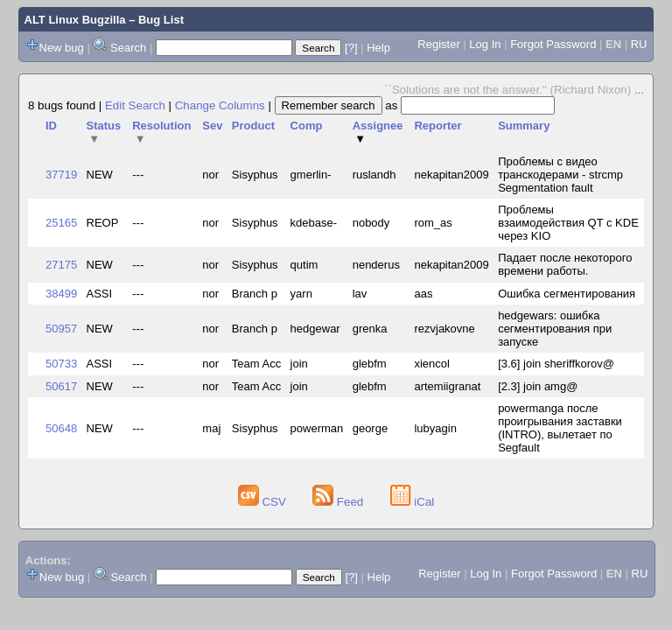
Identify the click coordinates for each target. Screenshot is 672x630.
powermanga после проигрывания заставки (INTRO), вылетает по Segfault (560, 428)
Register (438, 44)
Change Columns (220, 105)
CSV (264, 502)
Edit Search (135, 105)
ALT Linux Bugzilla (75, 20)
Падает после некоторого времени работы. (565, 264)
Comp (307, 126)
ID (51, 126)
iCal (413, 502)
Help (378, 48)
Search (128, 48)
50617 (61, 386)
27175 (61, 265)
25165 (61, 223)
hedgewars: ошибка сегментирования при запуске (555, 329)
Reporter (437, 126)
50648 (61, 428)
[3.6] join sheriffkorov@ (556, 364)
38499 (61, 294)
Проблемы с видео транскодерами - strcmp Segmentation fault (560, 175)
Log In (485, 44)
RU (639, 44)
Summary (524, 126)
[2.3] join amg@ (538, 386)
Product (253, 126)
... (639, 90)
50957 (61, 329)
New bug (62, 48)
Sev (212, 126)
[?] (351, 48)
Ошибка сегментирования (567, 294)
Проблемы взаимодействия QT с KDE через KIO (568, 223)
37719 (61, 175)
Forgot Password (553, 44)
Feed (339, 502)
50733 (61, 364)
